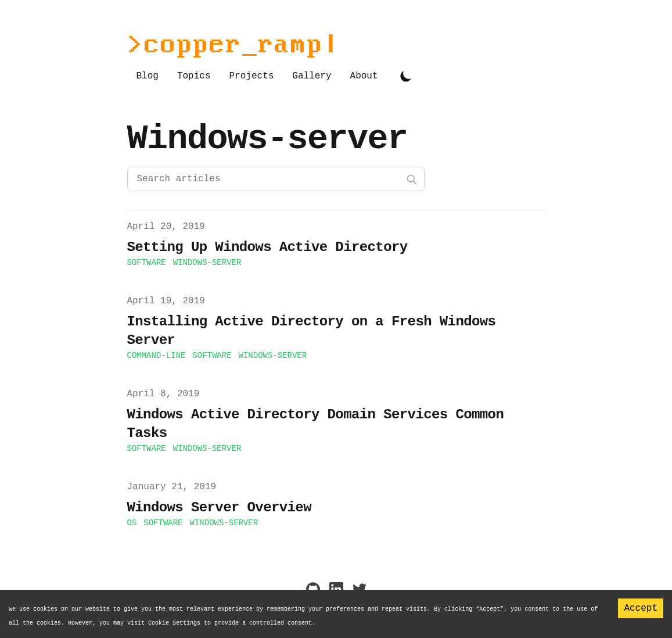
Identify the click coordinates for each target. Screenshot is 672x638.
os (132, 523)
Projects (252, 76)
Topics (194, 76)
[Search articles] (276, 179)
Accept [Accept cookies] (641, 608)
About (364, 76)
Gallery (312, 76)
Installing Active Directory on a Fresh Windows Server (312, 331)
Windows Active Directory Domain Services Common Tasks (316, 424)
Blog (148, 76)
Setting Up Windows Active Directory (267, 247)
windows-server (207, 262)
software (147, 262)
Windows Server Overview (219, 508)
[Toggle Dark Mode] (406, 76)
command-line (157, 355)
